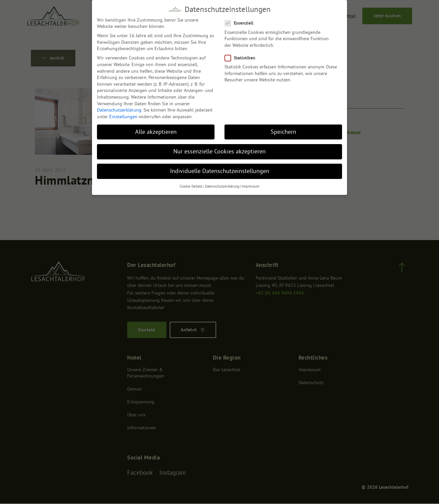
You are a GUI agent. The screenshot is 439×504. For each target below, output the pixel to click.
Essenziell (241, 23)
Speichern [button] (283, 132)
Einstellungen (123, 117)
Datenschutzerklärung (119, 110)
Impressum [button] (251, 186)
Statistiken (242, 58)
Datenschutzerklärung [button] (222, 186)
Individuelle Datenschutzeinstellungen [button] (220, 171)
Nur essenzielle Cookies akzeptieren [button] (220, 151)
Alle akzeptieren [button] (156, 132)
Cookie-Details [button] (191, 186)
